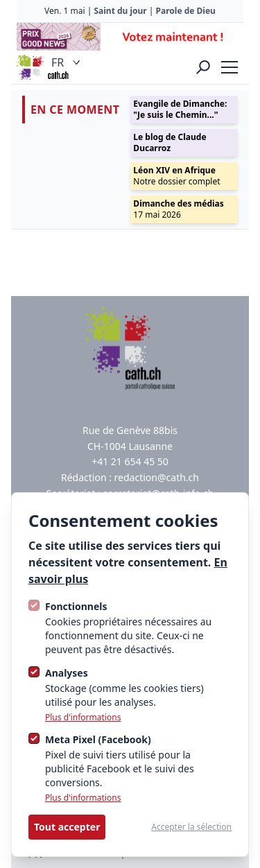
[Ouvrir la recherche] (203, 67)
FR (67, 62)
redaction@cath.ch (157, 477)
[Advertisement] (130, 37)
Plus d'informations (83, 718)
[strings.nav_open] (229, 67)
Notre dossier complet (176, 176)
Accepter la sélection (191, 827)
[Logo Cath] (31, 67)
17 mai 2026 (178, 209)
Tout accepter (67, 827)
